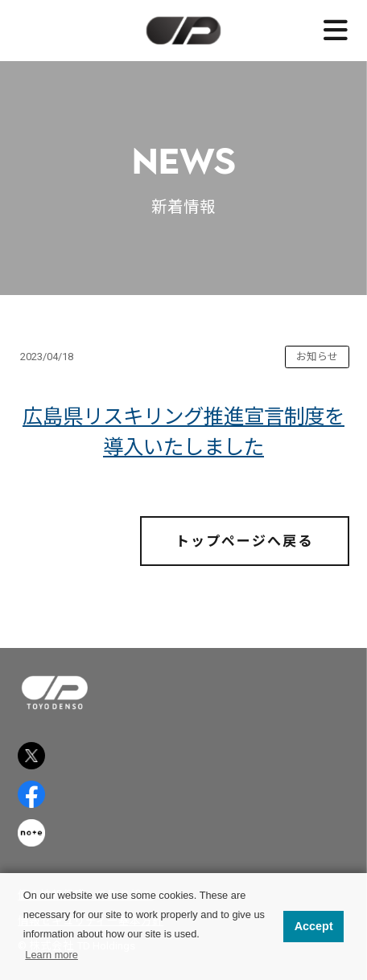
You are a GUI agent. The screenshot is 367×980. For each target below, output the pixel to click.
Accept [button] (314, 926)
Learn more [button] (51, 955)
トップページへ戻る (244, 541)
